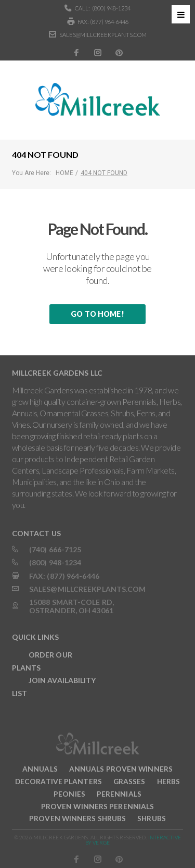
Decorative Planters (58, 781)
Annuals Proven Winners (121, 769)
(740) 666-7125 (55, 549)
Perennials (119, 794)
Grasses (129, 781)
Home (64, 173)
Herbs (169, 781)
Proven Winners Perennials (98, 806)
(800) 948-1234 (111, 8)
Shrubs (152, 818)
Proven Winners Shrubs (77, 818)
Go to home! (97, 314)
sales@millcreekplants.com (103, 35)
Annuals (40, 769)
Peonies (69, 794)
